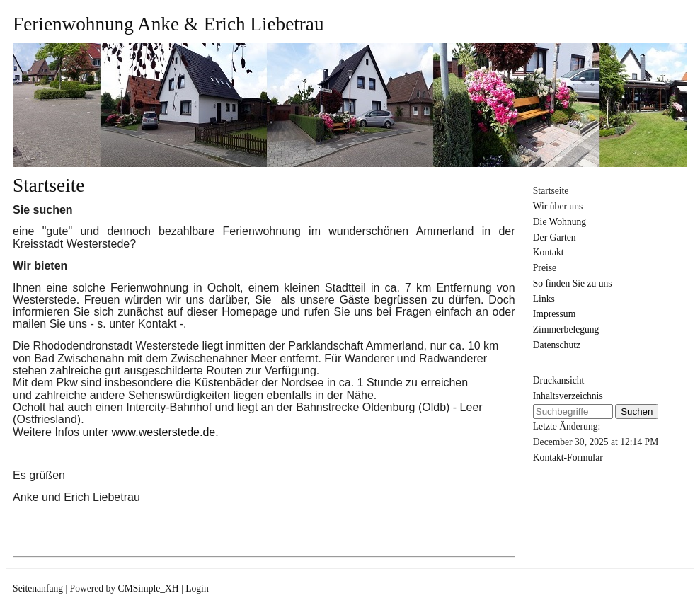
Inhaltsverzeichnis (568, 396)
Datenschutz (557, 345)
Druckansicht (558, 380)
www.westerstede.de (163, 432)
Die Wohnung (560, 222)
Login (197, 588)
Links (544, 299)
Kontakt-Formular (568, 457)
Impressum (554, 314)
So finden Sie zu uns (573, 283)
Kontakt (549, 252)
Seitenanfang (38, 588)
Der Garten (555, 237)
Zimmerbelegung (566, 329)
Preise (545, 268)
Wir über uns (558, 206)
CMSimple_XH (149, 588)
